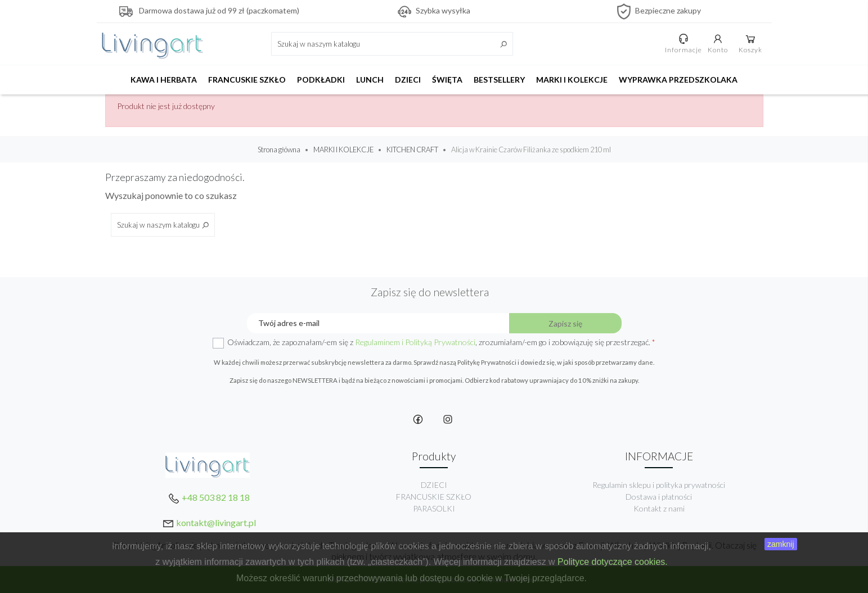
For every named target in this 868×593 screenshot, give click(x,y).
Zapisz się (565, 323)
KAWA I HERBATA (164, 80)
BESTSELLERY (499, 80)
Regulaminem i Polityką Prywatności (415, 342)
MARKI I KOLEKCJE (572, 80)
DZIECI (408, 80)
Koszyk (752, 43)
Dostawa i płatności (659, 497)
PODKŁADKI (321, 80)
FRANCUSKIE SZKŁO (247, 80)
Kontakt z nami (659, 508)
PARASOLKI (434, 508)
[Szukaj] (392, 44)
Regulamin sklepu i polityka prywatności (659, 485)
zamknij (781, 544)
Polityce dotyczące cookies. (613, 562)
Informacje (685, 43)
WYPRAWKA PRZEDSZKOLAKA (678, 80)
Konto (719, 43)
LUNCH (370, 80)
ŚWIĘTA (447, 80)
